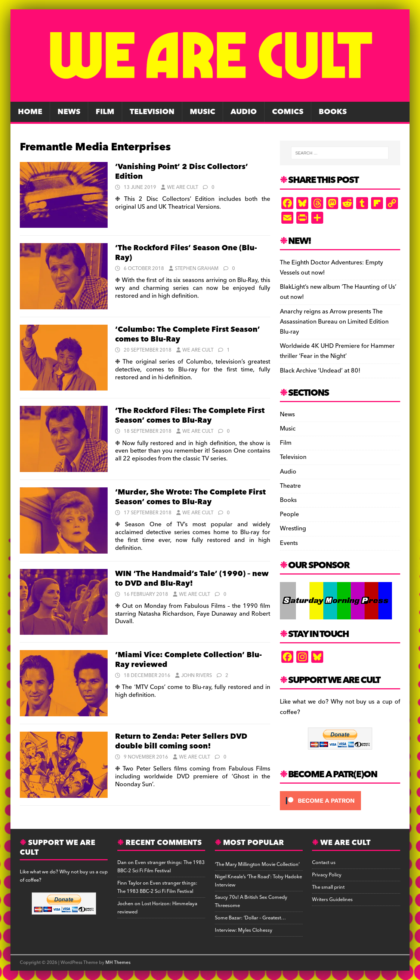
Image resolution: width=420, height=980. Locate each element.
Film (105, 112)
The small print (328, 887)
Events (289, 543)
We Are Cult (183, 187)
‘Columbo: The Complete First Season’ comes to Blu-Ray (188, 334)
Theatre (290, 486)
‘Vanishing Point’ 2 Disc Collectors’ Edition (182, 172)
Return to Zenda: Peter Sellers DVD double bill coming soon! (181, 741)
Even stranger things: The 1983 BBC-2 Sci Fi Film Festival (161, 867)
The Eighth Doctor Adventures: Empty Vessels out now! (331, 268)
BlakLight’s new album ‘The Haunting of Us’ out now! (338, 292)
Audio (244, 112)
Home (30, 112)
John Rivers (197, 676)
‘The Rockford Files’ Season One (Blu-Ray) (186, 253)
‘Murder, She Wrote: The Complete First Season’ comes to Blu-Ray (190, 497)
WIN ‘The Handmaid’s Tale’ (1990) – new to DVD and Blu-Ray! (192, 579)
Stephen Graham (197, 269)
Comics (288, 112)
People (289, 514)
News (69, 112)
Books (333, 112)
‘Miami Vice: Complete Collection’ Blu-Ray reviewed (189, 660)
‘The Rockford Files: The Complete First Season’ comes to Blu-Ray (190, 416)
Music (203, 112)
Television (152, 112)
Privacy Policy (327, 875)
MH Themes (118, 963)
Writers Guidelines (332, 900)
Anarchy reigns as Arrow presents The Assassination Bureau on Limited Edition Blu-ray (334, 322)
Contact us (324, 863)
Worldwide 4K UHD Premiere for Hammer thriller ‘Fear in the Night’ (337, 351)
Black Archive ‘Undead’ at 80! (320, 371)
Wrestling (293, 529)
